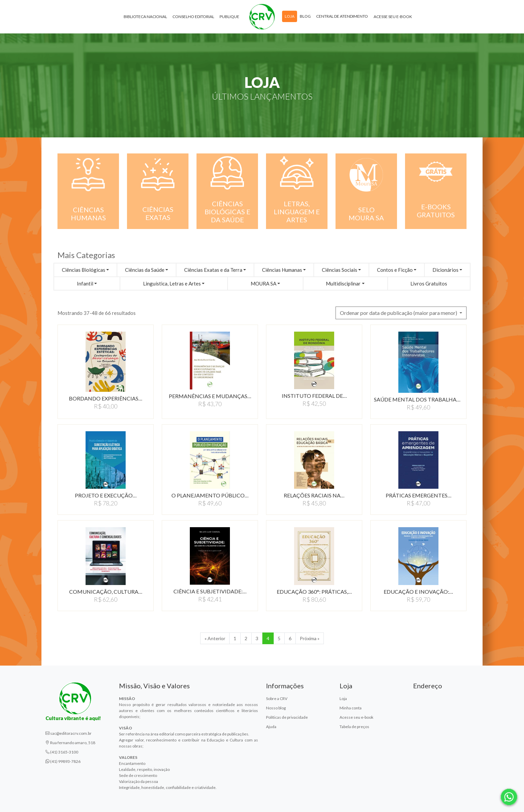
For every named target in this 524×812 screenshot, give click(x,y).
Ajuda (271, 727)
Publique (229, 17)
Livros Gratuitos (429, 283)
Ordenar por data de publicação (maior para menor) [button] (399, 313)
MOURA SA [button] (264, 283)
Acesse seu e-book (393, 17)
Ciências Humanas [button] (282, 270)
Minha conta (351, 708)
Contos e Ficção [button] (395, 270)
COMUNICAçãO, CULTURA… (106, 592)
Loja (290, 16)
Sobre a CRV (277, 699)
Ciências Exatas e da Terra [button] (213, 270)
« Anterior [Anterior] (215, 638)
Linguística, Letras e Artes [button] (172, 283)
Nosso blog (276, 708)
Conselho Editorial (193, 17)
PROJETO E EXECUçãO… (106, 495)
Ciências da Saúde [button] (145, 270)
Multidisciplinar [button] (343, 283)
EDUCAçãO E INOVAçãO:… (418, 592)
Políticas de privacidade (287, 717)
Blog (305, 16)
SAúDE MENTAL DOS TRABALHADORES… (418, 399)
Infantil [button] (85, 283)
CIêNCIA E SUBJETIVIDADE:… (210, 591)
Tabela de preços (354, 727)
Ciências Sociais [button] (340, 270)
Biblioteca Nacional (145, 17)
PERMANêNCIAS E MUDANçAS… (210, 396)
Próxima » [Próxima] (310, 638)
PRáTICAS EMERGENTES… (419, 495)
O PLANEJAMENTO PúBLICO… (210, 495)
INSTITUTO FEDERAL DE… (314, 396)
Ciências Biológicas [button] (84, 270)
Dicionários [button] (445, 270)
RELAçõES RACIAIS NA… (314, 495)
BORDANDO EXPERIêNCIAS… (106, 398)
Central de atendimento (342, 16)
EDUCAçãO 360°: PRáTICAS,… (314, 592)
